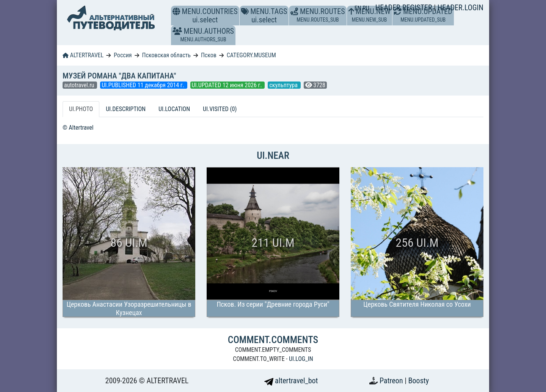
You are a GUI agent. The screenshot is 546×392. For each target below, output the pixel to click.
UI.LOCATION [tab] (174, 109)
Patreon (392, 381)
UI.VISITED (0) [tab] (220, 109)
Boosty (419, 381)
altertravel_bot (291, 381)
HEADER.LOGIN (460, 8)
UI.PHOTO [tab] (81, 109)
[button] (177, 31)
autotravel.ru (80, 85)
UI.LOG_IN (301, 359)
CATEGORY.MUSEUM (251, 55)
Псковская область (166, 55)
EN (359, 8)
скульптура (284, 85)
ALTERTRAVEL (83, 55)
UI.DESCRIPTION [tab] (126, 109)
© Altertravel (78, 128)
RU (366, 8)
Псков (209, 55)
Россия (123, 55)
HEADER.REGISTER (405, 8)
